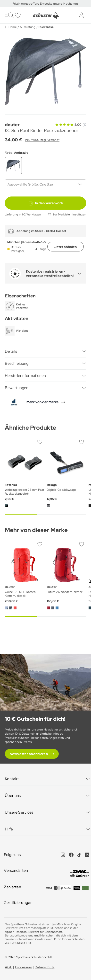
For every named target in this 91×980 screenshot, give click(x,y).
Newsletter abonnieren (29, 754)
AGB (9, 967)
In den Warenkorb (46, 203)
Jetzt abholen (66, 247)
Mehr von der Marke (42, 402)
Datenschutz (45, 967)
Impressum (24, 967)
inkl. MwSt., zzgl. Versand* (42, 140)
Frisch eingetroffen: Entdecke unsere (38, 4)
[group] (45, 71)
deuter (12, 125)
